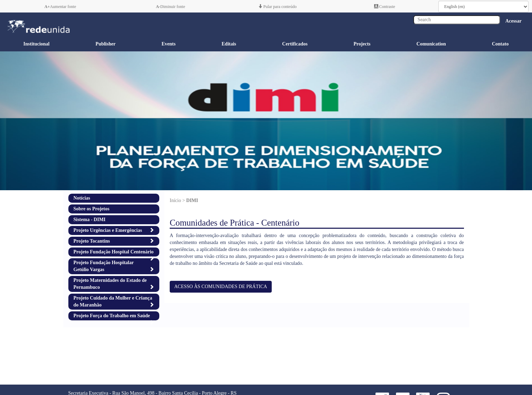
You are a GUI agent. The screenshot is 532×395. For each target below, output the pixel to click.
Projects (362, 44)
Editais (229, 44)
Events (168, 44)
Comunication (431, 44)
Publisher (105, 44)
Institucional (36, 44)
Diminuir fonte (170, 7)
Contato (500, 44)
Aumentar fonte (60, 7)
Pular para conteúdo (277, 7)
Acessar (513, 21)
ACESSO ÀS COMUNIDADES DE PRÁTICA (221, 287)
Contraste (385, 7)
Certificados (295, 44)
